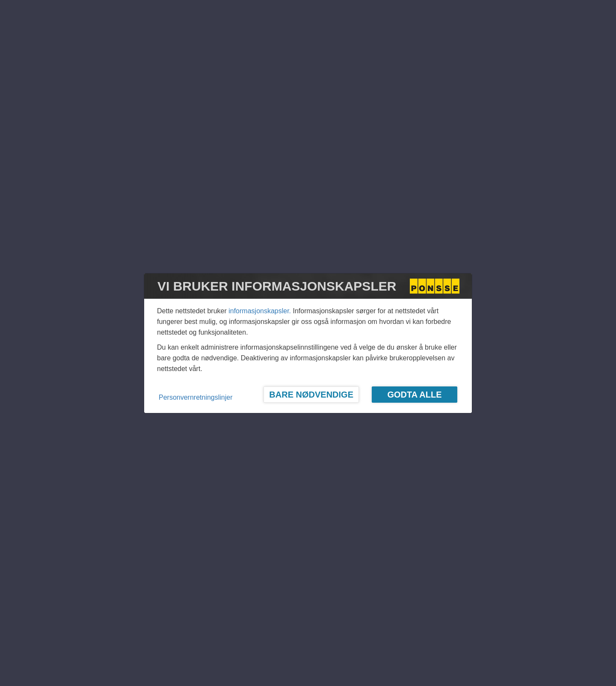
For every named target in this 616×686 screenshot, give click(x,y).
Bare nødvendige (311, 395)
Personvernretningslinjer (196, 397)
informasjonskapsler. (260, 311)
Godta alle (414, 395)
